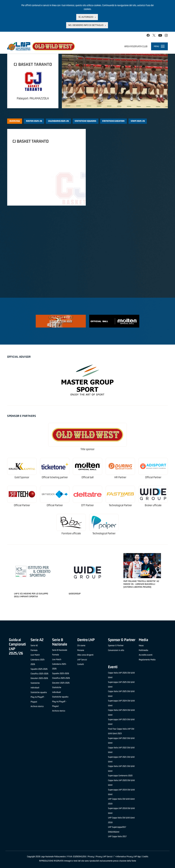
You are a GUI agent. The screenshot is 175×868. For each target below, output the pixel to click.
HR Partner (120, 477)
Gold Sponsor (22, 477)
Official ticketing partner (55, 477)
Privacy (91, 856)
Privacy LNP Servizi (104, 856)
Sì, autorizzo (86, 17)
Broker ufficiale (153, 505)
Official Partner (153, 477)
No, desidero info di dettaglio (86, 25)
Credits (145, 856)
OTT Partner (87, 505)
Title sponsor (87, 449)
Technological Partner (120, 505)
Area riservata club (136, 46)
